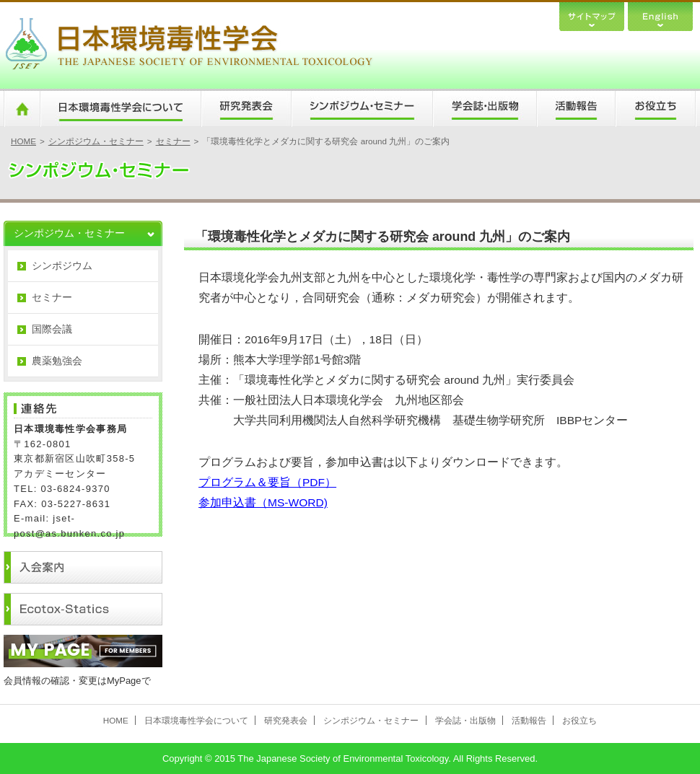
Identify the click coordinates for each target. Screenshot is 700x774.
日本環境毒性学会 (188, 45)
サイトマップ (592, 16)
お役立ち (656, 109)
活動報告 (576, 109)
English (660, 16)
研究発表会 (246, 109)
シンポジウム (62, 265)
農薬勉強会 (57, 361)
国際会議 (52, 329)
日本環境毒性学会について (120, 109)
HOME (22, 109)
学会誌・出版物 (484, 109)
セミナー (173, 141)
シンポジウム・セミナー (362, 109)
